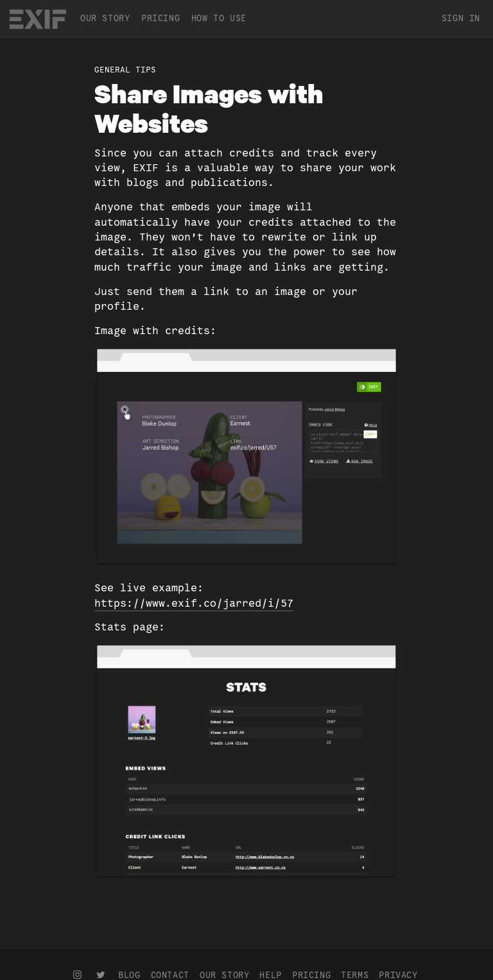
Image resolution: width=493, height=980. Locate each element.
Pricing (160, 18)
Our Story (105, 18)
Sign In (461, 18)
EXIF (38, 19)
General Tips (125, 70)
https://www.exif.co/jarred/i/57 (194, 603)
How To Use (219, 18)
